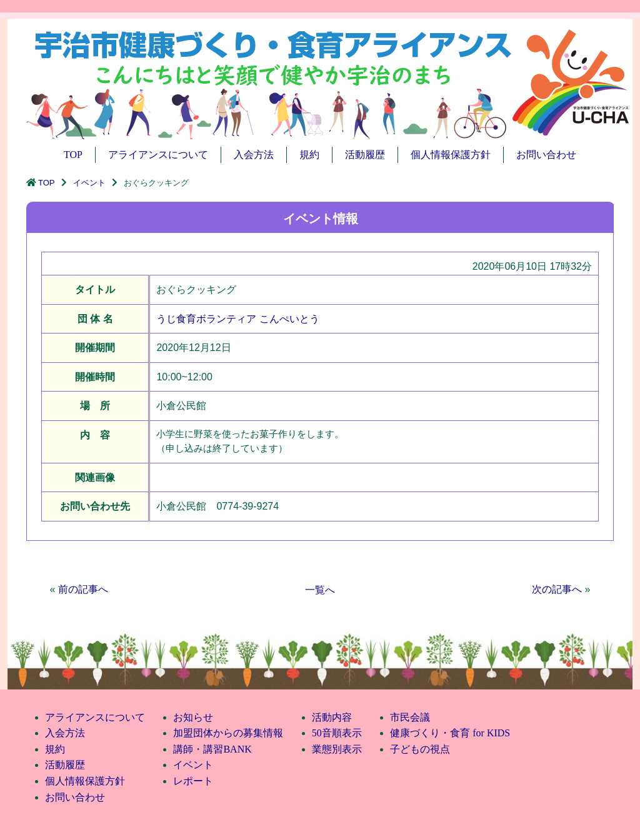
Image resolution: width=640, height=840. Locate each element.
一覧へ (320, 590)
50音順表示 (337, 733)
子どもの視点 (420, 749)
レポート (193, 781)
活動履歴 (365, 155)
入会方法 (254, 155)
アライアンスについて (158, 155)
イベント (89, 183)
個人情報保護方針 (451, 155)
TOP (73, 155)
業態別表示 (337, 749)
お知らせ (193, 717)
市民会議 (410, 717)
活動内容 (332, 717)
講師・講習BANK (212, 749)
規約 (309, 155)
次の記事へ (557, 589)
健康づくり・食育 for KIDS (450, 733)
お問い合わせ (546, 155)
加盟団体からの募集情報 (228, 733)
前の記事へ (83, 589)
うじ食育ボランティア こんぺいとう (237, 319)
